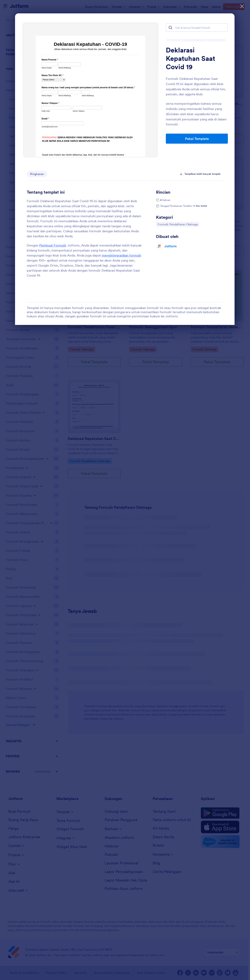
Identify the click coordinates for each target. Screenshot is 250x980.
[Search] (170, 28)
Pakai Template (197, 139)
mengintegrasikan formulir (122, 255)
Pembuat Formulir (53, 245)
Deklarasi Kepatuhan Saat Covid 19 (190, 59)
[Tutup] (242, 6)
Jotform (171, 246)
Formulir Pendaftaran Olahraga (178, 224)
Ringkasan (37, 174)
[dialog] (125, 490)
